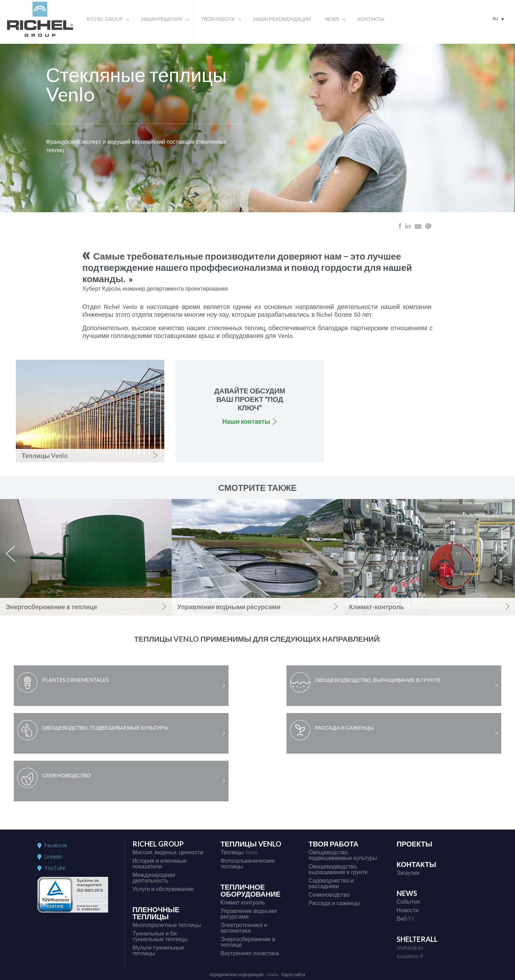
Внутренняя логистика (250, 954)
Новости (408, 911)
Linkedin (54, 857)
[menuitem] (498, 19)
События (408, 903)
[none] (498, 19)
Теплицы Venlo (239, 853)
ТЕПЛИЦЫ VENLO (251, 844)
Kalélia (273, 975)
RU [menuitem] (495, 19)
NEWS (407, 893)
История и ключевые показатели (159, 865)
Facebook (56, 846)
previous (14, 560)
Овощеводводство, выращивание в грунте (338, 870)
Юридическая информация (237, 975)
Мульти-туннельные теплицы (158, 951)
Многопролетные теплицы (167, 926)
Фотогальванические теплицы (248, 865)
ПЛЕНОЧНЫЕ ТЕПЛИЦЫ (156, 913)
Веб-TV (406, 920)
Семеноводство (329, 896)
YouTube (55, 868)
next (504, 560)
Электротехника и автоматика (244, 929)
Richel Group (105, 19)
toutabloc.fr (410, 957)
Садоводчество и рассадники (331, 884)
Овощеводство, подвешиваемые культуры (343, 856)
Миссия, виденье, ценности (168, 853)
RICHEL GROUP (158, 844)
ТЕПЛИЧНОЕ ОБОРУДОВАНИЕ (250, 891)
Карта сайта (293, 975)
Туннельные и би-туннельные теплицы (160, 937)
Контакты (371, 19)
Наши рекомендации (282, 19)
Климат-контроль (243, 903)
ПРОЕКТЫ (415, 844)
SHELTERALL (417, 939)
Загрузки (408, 874)
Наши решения (162, 19)
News (332, 19)
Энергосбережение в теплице (248, 943)
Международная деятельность (154, 879)
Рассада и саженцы (334, 904)
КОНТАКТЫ (416, 865)
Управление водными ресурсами (248, 915)
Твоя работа (218, 19)
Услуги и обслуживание (163, 890)
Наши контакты (246, 421)
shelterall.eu (410, 949)
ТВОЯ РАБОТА (333, 844)
